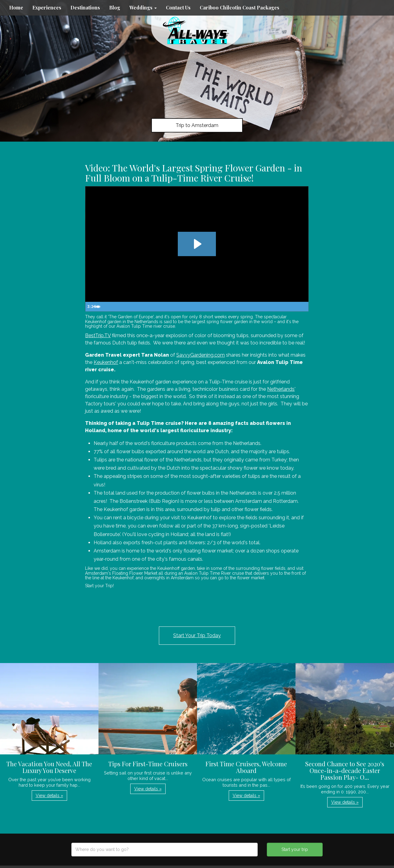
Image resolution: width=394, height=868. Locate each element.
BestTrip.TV (98, 335)
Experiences (47, 7)
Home (16, 7)
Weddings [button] (143, 7)
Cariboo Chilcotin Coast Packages (240, 7)
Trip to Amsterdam (197, 125)
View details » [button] (49, 796)
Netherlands (281, 389)
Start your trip (295, 849)
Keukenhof (106, 362)
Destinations (85, 7)
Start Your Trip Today (197, 635)
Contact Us (178, 7)
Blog (115, 7)
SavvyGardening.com (201, 355)
